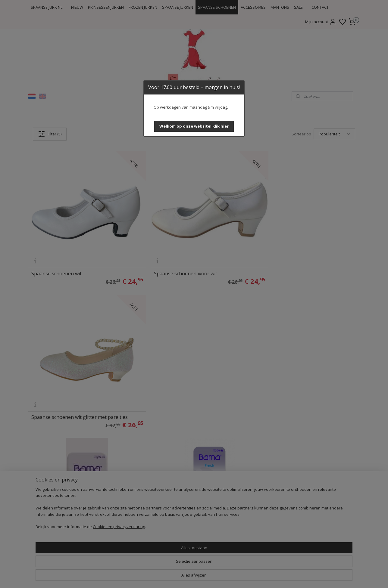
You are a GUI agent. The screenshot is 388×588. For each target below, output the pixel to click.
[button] (194, 126)
